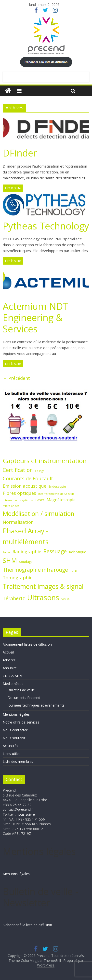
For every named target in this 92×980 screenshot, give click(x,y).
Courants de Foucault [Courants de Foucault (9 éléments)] (28, 478)
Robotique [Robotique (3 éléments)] (78, 552)
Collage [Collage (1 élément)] (40, 471)
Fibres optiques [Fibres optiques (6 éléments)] (19, 493)
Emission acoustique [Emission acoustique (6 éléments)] (25, 486)
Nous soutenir (14, 738)
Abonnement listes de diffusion (27, 644)
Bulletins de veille (21, 690)
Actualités (10, 746)
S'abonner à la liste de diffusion (27, 925)
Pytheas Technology (46, 226)
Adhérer (9, 660)
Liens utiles (12, 754)
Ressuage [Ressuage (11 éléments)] (55, 551)
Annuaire (10, 668)
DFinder (20, 153)
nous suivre (26, 814)
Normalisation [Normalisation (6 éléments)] (18, 522)
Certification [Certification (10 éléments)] (18, 470)
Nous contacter (15, 730)
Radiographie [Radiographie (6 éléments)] (27, 551)
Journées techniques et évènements (36, 705)
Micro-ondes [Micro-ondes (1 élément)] (11, 506)
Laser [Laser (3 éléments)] (40, 500)
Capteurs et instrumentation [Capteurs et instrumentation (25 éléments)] (45, 461)
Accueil (8, 652)
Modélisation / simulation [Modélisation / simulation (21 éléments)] (39, 513)
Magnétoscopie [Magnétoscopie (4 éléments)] (61, 500)
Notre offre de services (21, 722)
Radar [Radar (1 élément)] (7, 552)
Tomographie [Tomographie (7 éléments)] (18, 578)
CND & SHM (13, 676)
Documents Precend (24, 698)
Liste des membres (18, 761)
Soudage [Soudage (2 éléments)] (26, 562)
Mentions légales (16, 714)
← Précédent (16, 378)
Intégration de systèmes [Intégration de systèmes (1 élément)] (18, 500)
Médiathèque (13, 684)
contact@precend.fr (18, 809)
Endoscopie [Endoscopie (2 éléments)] (57, 486)
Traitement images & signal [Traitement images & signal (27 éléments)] (43, 586)
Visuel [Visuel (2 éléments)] (66, 599)
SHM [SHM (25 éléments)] (10, 560)
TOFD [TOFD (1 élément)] (74, 571)
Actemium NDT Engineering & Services (36, 317)
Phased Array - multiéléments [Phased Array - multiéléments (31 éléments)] (26, 536)
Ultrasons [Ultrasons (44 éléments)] (43, 597)
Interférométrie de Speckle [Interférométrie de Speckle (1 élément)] (56, 494)
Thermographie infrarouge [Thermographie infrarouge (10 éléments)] (35, 570)
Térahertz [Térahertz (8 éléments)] (14, 598)
